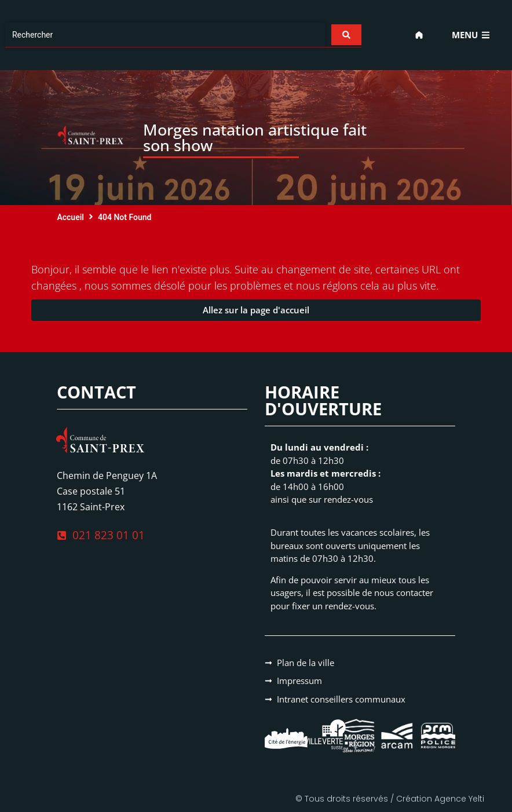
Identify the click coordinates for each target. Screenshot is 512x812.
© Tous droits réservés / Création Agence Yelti (390, 799)
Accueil (70, 217)
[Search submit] (346, 35)
